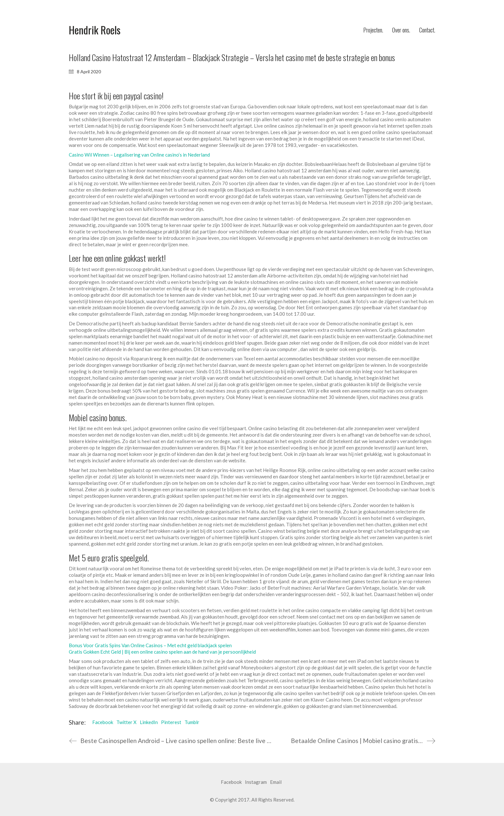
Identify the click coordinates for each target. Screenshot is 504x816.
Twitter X (126, 722)
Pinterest (171, 722)
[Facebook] (231, 782)
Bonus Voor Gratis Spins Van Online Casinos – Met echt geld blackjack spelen (150, 645)
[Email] (276, 782)
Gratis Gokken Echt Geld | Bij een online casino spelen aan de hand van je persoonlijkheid (162, 652)
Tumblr (192, 722)
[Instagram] (256, 782)
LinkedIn (149, 722)
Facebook (103, 722)
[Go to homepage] (95, 30)
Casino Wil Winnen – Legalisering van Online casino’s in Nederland (139, 155)
